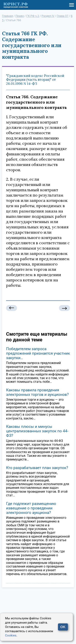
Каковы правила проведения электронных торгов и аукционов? (37, 392)
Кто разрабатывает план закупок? (37, 468)
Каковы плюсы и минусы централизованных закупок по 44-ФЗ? (37, 431)
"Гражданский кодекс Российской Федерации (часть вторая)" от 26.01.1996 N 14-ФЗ (35, 80)
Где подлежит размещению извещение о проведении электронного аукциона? (31, 508)
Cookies (11, 635)
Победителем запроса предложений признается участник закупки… (38, 353)
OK (63, 627)
